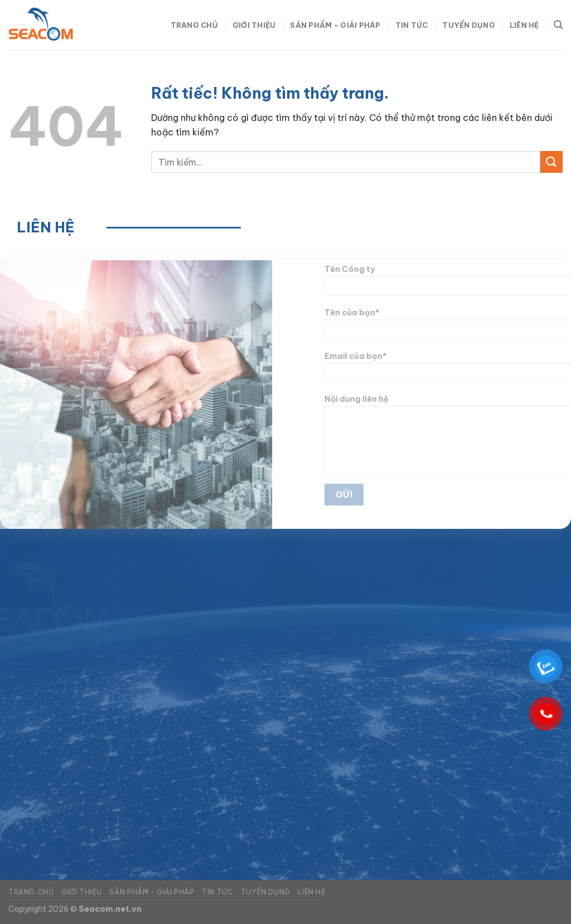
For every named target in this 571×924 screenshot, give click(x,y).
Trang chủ (194, 25)
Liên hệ (524, 25)
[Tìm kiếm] (558, 25)
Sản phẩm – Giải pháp (335, 25)
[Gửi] (551, 162)
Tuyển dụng (469, 25)
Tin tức (412, 25)
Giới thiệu (254, 25)
